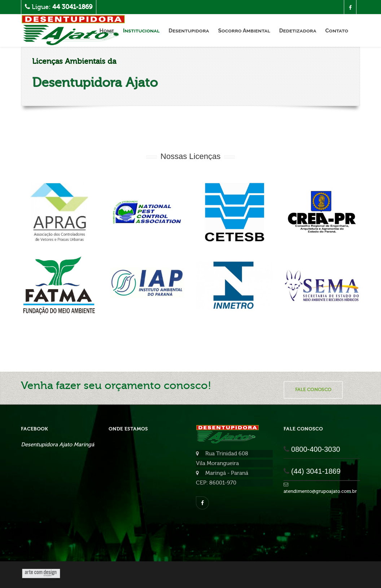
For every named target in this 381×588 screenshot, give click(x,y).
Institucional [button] (141, 31)
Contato (337, 31)
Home (106, 31)
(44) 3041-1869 (316, 471)
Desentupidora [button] (189, 31)
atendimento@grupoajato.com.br (320, 491)
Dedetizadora (298, 31)
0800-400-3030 (316, 449)
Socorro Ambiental (244, 31)
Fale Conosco (313, 390)
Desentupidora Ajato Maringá (58, 445)
